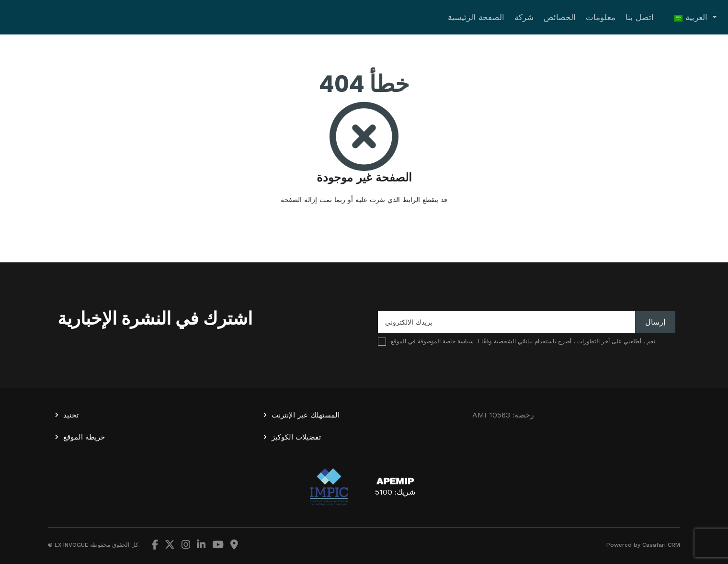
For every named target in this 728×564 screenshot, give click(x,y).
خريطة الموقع (84, 437)
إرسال (655, 322)
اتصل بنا (640, 17)
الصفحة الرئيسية (476, 17)
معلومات (601, 17)
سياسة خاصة (458, 341)
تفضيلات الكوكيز (296, 437)
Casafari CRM (661, 545)
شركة (524, 17)
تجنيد (71, 415)
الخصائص (560, 17)
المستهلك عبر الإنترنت (306, 415)
